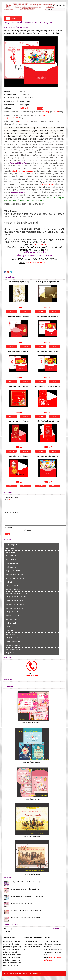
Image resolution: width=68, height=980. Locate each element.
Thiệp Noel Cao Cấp (12, 563)
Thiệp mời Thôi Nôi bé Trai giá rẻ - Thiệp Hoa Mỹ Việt (27, 896)
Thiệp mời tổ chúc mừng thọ (18, 456)
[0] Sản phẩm (57, 5)
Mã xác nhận (9, 528)
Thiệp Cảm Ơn (10, 653)
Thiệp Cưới (9, 631)
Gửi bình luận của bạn (12, 512)
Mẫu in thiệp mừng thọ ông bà (48, 317)
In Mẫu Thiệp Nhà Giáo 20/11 (16, 578)
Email (7, 506)
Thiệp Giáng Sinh (11, 545)
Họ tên (7, 500)
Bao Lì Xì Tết (9, 548)
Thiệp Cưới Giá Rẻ (13, 634)
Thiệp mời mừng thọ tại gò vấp (18, 282)
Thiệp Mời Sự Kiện (12, 616)
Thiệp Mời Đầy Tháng (13, 590)
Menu (13, 18)
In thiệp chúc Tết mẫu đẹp (32, 874)
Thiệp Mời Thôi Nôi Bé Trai (15, 604)
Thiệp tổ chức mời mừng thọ (18, 421)
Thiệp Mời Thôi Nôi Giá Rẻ (15, 608)
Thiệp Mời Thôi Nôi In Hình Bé (16, 597)
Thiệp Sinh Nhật (10, 623)
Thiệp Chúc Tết (10, 567)
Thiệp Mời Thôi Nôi (13, 586)
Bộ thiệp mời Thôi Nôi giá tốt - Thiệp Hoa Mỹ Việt (26, 910)
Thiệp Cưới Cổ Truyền (14, 638)
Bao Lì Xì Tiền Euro (12, 556)
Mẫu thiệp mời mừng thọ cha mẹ (48, 282)
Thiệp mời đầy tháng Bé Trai (32, 762)
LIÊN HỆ (8, 627)
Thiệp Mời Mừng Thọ (18, 163)
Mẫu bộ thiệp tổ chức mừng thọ (48, 421)
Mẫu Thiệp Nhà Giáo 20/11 (15, 575)
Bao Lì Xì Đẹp (10, 552)
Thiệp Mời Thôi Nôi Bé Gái (15, 601)
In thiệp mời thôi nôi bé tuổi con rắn (21, 903)
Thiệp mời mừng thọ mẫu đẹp (18, 317)
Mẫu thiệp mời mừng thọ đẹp (48, 351)
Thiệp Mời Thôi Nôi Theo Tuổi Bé (17, 593)
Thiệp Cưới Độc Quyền (14, 649)
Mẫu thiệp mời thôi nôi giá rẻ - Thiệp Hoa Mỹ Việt (25, 917)
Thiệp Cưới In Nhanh (13, 645)
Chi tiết (11, 311)
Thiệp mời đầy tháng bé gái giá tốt (32, 723)
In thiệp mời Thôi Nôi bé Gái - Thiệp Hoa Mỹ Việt (25, 882)
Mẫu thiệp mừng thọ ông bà (18, 386)
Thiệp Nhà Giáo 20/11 (12, 571)
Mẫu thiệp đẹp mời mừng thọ (48, 456)
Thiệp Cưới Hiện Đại (13, 642)
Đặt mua (40, 108)
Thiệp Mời (8, 582)
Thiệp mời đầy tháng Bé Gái (32, 799)
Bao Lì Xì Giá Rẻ (11, 560)
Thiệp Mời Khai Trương (14, 612)
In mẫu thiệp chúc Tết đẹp (32, 837)
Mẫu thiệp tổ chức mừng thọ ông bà (48, 386)
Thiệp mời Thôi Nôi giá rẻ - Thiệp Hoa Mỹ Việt (25, 889)
